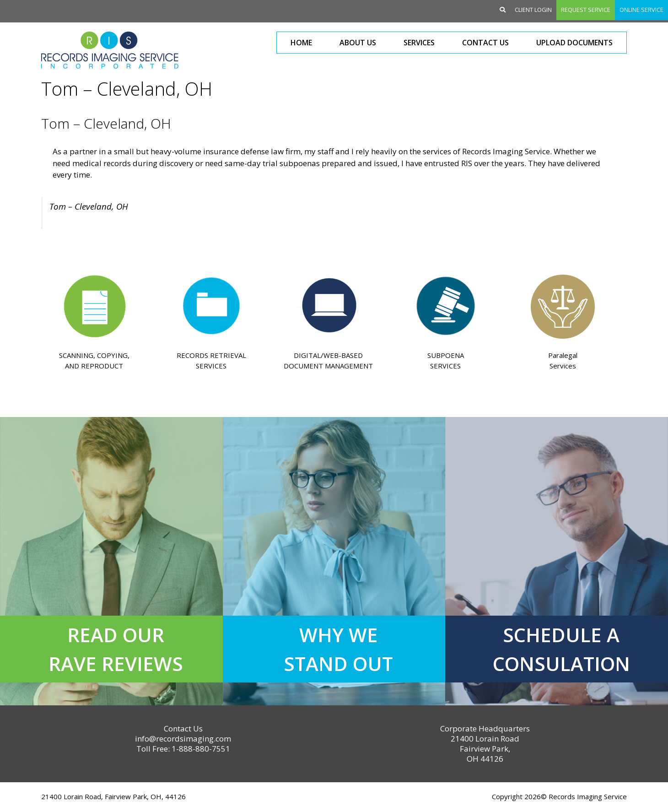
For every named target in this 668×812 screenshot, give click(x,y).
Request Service (586, 10)
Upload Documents (574, 43)
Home (301, 43)
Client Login (533, 10)
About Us (358, 43)
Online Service (641, 10)
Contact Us (485, 43)
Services (419, 43)
